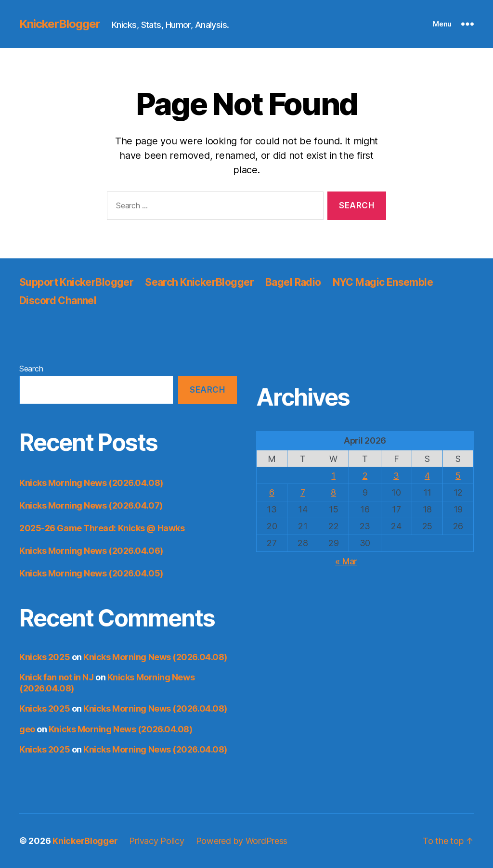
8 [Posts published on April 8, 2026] (333, 492)
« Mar (346, 561)
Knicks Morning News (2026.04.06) (91, 551)
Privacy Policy (156, 841)
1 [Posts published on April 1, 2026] (333, 476)
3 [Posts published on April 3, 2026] (396, 476)
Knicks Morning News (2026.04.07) (91, 505)
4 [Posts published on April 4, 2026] (427, 476)
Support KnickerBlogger (76, 282)
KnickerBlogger (60, 24)
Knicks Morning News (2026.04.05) (91, 573)
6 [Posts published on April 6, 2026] (272, 492)
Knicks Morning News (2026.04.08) (91, 483)
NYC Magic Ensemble (383, 282)
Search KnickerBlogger (199, 282)
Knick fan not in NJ (56, 677)
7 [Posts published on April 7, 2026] (303, 492)
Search (31, 369)
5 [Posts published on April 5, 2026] (458, 476)
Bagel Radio (293, 282)
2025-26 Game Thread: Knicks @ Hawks (102, 528)
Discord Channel (58, 300)
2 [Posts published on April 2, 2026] (365, 476)
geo (27, 729)
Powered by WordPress (242, 841)
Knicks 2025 (45, 657)
